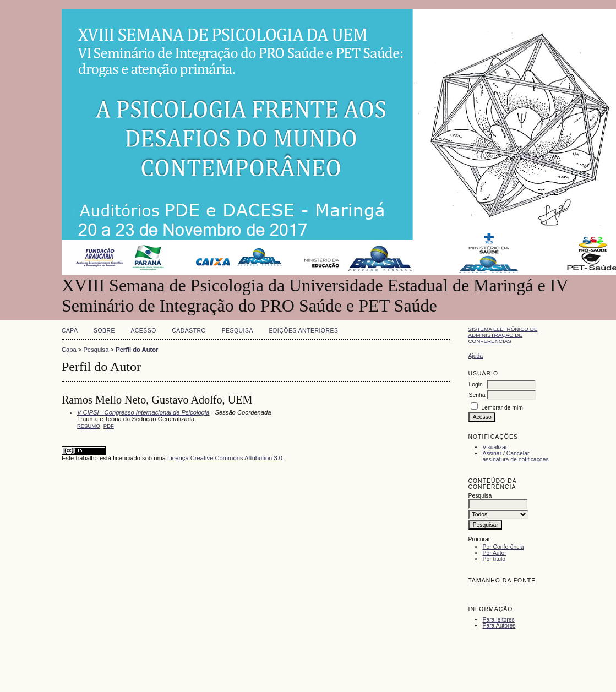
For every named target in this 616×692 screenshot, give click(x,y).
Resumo (89, 426)
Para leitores (498, 620)
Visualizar (495, 447)
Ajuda (475, 356)
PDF (109, 426)
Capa (70, 331)
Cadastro (189, 331)
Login (475, 385)
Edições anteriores (303, 331)
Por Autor (494, 553)
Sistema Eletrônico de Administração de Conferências (503, 335)
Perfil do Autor (137, 350)
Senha (477, 395)
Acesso (143, 331)
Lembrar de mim (502, 408)
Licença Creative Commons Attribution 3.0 (226, 458)
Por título (494, 559)
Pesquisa (238, 331)
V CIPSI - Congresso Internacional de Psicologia (143, 412)
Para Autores (499, 626)
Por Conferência (503, 547)
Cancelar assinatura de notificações (515, 456)
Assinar (492, 453)
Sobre (104, 331)
